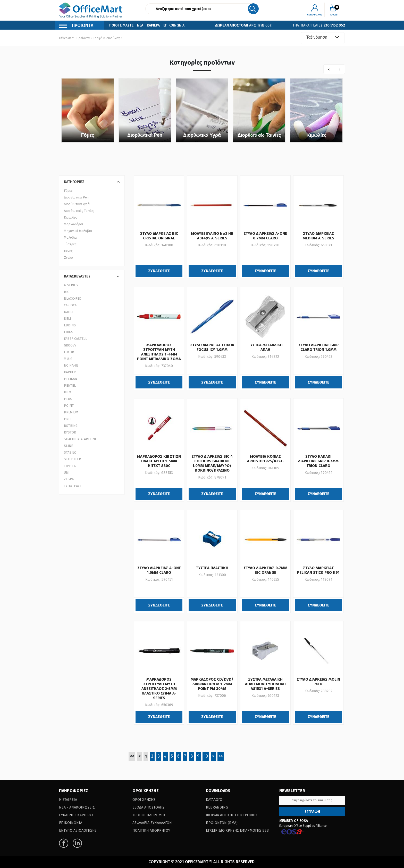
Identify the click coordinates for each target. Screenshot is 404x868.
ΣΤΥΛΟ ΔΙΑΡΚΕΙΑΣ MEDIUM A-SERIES (318, 236)
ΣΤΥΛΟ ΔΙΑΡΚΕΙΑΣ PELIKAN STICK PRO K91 (318, 570)
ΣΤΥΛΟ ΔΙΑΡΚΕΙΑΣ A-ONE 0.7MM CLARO (265, 236)
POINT (69, 406)
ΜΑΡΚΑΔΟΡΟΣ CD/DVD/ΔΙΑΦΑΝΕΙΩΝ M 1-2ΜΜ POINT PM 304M (212, 684)
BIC (66, 292)
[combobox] (323, 38)
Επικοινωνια (174, 25)
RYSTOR (70, 432)
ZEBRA (69, 479)
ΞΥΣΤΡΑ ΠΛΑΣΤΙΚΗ (212, 568)
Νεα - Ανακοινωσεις (77, 807)
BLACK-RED (73, 298)
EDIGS (69, 332)
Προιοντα (76, 26)
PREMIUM (71, 412)
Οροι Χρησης (144, 800)
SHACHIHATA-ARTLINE (80, 439)
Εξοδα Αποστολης (148, 807)
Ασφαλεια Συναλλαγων (152, 823)
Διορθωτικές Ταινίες (259, 135)
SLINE (68, 446)
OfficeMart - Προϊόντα (74, 38)
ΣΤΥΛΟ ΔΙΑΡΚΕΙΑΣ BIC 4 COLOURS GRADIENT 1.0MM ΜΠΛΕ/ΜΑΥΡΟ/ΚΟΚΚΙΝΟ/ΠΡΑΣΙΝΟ (212, 463)
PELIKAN (70, 379)
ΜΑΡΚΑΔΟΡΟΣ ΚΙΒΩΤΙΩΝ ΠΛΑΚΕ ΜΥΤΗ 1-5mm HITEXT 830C (159, 461)
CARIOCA (70, 305)
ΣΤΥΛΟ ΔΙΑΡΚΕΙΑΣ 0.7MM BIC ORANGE (265, 570)
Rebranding (217, 807)
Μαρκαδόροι (73, 224)
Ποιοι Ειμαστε (121, 25)
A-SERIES (71, 285)
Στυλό (68, 258)
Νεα (140, 25)
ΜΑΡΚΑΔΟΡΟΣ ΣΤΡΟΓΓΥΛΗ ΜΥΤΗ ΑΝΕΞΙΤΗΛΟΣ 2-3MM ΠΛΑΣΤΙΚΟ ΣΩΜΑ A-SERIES (159, 689)
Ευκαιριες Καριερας (76, 815)
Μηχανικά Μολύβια (78, 231)
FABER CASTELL (75, 339)
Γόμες (88, 135)
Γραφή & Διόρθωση (107, 38)
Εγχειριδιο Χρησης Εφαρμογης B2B (237, 831)
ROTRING (71, 426)
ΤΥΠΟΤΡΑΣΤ (73, 486)
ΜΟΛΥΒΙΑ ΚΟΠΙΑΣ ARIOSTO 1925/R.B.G (265, 459)
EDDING (70, 325)
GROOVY (70, 345)
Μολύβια (70, 237)
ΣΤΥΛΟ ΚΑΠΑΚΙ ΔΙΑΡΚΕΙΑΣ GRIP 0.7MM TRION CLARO (318, 461)
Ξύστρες (70, 244)
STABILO (70, 452)
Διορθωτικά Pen (145, 135)
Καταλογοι (215, 800)
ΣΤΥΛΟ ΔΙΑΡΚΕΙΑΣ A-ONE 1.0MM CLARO (159, 570)
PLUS (68, 399)
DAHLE (69, 312)
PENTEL (70, 385)
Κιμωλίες (316, 135)
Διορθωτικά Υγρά (202, 135)
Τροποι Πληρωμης (149, 815)
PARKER (70, 372)
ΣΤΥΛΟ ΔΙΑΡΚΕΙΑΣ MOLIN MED (318, 682)
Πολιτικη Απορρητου (151, 831)
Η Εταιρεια (68, 800)
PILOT (68, 392)
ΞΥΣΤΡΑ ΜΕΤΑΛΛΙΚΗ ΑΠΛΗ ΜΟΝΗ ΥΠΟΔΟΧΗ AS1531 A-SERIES (265, 684)
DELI (67, 319)
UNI (67, 472)
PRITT (68, 419)
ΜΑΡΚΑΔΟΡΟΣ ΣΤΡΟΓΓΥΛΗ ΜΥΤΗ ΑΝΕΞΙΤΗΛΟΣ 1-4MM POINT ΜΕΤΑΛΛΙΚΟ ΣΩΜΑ (159, 352)
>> (221, 756)
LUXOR (69, 352)
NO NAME (71, 365)
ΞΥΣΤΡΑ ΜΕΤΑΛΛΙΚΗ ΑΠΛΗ (265, 347)
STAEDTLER (72, 459)
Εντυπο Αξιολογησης (78, 831)
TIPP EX (70, 466)
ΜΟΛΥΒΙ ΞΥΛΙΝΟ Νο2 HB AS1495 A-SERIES (212, 236)
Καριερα (153, 25)
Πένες (68, 251)
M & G (68, 359)
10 (206, 756)
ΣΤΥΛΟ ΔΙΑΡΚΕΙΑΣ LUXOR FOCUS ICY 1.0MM (212, 347)
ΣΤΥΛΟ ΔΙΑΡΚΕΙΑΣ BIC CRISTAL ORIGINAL (159, 236)
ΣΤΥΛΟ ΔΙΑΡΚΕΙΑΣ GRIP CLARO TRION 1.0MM (318, 347)
